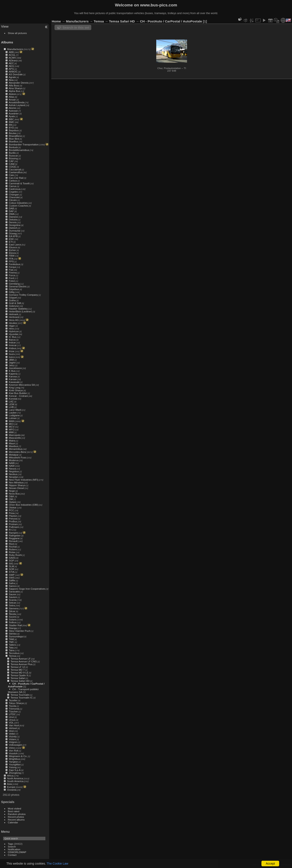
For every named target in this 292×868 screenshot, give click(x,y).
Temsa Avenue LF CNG (24, 661)
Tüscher (13, 711)
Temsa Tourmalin (20, 695)
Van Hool (14, 725)
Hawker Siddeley (18, 309)
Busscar (13, 156)
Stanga (13, 628)
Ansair (12, 100)
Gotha (12, 300)
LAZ (11, 401)
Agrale (12, 77)
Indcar (12, 342)
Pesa (12, 513)
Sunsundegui (16, 636)
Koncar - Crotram (18, 396)
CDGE (12, 167)
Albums (7, 42)
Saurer (13, 594)
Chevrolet (14, 197)
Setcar (12, 603)
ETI (11, 242)
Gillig (12, 292)
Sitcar (12, 611)
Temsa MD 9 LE (19, 672)
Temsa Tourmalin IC (22, 697)
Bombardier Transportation (24, 144)
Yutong (13, 767)
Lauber (13, 413)
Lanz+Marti (15, 410)
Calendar (13, 822)
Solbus (13, 622)
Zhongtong (15, 773)
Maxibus (13, 446)
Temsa (13, 656)
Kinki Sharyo (16, 390)
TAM (11, 639)
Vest (11, 731)
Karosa (13, 376)
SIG (11, 563)
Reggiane (14, 538)
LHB (11, 407)
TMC (12, 642)
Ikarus (12, 340)
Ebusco (13, 247)
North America (15, 778)
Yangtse (13, 762)
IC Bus (13, 337)
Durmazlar (15, 231)
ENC (11, 239)
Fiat (11, 270)
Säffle (12, 580)
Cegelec (13, 192)
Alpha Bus (15, 91)
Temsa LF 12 (18, 667)
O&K (11, 496)
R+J (11, 530)
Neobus (13, 474)
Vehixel (13, 728)
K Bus (12, 371)
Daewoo (13, 217)
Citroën (13, 200)
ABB (11, 52)
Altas (12, 97)
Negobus (14, 471)
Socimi (13, 617)
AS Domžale (16, 74)
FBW (12, 256)
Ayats (12, 116)
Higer (12, 326)
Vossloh (13, 753)
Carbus (13, 181)
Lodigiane (14, 415)
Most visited (15, 808)
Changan (14, 194)
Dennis (13, 222)
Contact (12, 855)
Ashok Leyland (17, 105)
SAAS (12, 558)
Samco (13, 586)
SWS (12, 578)
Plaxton (13, 516)
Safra (12, 583)
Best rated (14, 811)
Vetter (12, 734)
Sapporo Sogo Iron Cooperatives (27, 589)
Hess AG (14, 320)
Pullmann (14, 527)
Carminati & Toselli (19, 183)
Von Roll (13, 751)
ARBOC (13, 72)
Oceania (12, 790)
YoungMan (15, 764)
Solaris (13, 619)
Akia (11, 80)
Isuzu (12, 354)
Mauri (12, 443)
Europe (11, 787)
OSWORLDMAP (17, 852)
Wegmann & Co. (18, 756)
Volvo (12, 748)
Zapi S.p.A (15, 770)
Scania (13, 600)
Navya (12, 469)
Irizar (12, 351)
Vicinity (13, 736)
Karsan (13, 379)
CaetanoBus (16, 172)
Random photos (17, 814)
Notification (14, 849)
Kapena (13, 374)
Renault (13, 541)
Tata (11, 647)
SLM (11, 566)
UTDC (12, 714)
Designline (15, 225)
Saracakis (14, 591)
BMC (12, 122)
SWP (12, 575)
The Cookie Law (57, 864)
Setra (12, 605)
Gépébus (14, 289)
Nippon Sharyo (17, 485)
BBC (11, 119)
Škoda (12, 614)
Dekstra (13, 219)
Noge (12, 491)
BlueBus (13, 141)
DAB (11, 208)
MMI (11, 432)
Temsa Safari (18, 678)
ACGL (12, 55)
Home (56, 21)
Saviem (13, 597)
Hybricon (14, 331)
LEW (12, 404)
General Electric (18, 286)
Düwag (13, 233)
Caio (11, 175)
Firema (13, 272)
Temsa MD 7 (18, 670)
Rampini (13, 533)
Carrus (13, 186)
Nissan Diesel (16, 488)
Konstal (13, 399)
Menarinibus (16, 449)
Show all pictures (17, 33)
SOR (12, 569)
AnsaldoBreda (17, 102)
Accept (270, 864)
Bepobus (14, 130)
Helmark (13, 314)
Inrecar (13, 345)
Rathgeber (15, 535)
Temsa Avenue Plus (21, 664)
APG (11, 69)
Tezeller (13, 700)
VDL (11, 723)
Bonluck (13, 147)
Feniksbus (15, 264)
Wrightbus (14, 759)
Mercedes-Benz (18, 452)
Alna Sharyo (16, 88)
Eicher (12, 250)
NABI (12, 463)
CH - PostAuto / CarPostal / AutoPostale (171, 21)
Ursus (12, 720)
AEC (11, 63)
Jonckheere (15, 368)
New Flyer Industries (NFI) (23, 480)
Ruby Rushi (15, 555)
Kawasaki (14, 382)
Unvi (11, 717)
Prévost (13, 519)
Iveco (12, 357)
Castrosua (15, 189)
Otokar (13, 507)
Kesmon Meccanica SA (22, 385)
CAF (11, 161)
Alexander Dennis (19, 83)
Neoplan (13, 477)
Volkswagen (15, 745)
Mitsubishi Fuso (18, 457)
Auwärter (14, 113)
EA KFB (13, 236)
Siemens (14, 608)
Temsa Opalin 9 (19, 675)
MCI (11, 424)
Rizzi (12, 544)
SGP (11, 560)
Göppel (13, 297)
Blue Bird (14, 139)
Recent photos (16, 817)
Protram (13, 524)
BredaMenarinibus (19, 150)
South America (15, 781)
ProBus (13, 521)
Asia (10, 784)
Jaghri (12, 362)
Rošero (13, 549)
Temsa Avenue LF (21, 659)
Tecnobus (14, 653)
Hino (11, 328)
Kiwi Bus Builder (18, 393)
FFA (11, 259)
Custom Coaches (18, 206)
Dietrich (13, 228)
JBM (11, 360)
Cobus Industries (18, 203)
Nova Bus (14, 494)
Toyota (13, 706)
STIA (12, 572)
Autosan (13, 111)
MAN (12, 421)
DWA (12, 214)
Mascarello (15, 438)
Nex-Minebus (16, 482)
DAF (11, 211)
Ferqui (12, 267)
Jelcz (12, 365)
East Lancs (15, 244)
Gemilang (14, 284)
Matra (12, 441)
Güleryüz (14, 306)
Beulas (13, 133)
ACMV (12, 58)
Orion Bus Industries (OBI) (24, 505)
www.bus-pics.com (159, 5)
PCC (11, 510)
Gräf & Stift (15, 303)
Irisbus (13, 348)
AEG (11, 66)
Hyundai (13, 334)
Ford (11, 278)
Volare (12, 739)
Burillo (12, 153)
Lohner (13, 418)
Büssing (13, 158)
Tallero (13, 645)
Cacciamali (15, 169)
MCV (12, 427)
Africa (10, 776)
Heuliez (13, 323)
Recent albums (16, 820)
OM (11, 499)
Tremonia (14, 709)
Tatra (12, 650)
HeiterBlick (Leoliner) (20, 311)
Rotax (12, 552)
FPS (11, 261)
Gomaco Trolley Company (23, 295)
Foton (12, 281)
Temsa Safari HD (20, 681)
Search (12, 847)
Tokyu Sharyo (16, 703)
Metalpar (14, 455)
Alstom (13, 94)
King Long (14, 387)
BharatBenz (15, 136)
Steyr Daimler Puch (20, 631)
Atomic (13, 108)
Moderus (14, 460)
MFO (12, 429)
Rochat (13, 547)
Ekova (12, 253)
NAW (12, 466)
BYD (11, 128)
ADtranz (13, 60)
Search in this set (76, 27)
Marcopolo (15, 435)
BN (10, 125)
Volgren (13, 742)
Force (12, 275)
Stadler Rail (15, 625)
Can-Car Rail (16, 178)
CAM (12, 164)
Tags (11, 844)
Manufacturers (15, 49)
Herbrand (14, 317)
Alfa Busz (14, 85)
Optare (13, 502)
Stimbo (13, 634)
